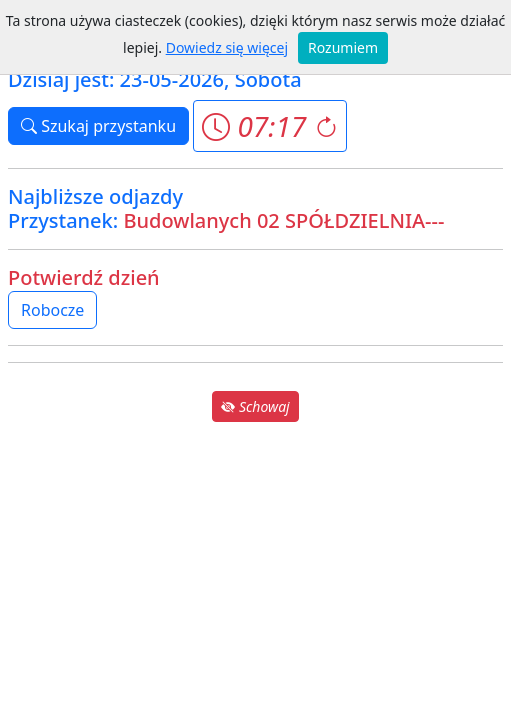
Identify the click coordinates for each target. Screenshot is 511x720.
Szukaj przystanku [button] (98, 126)
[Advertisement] (255, 566)
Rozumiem (343, 47)
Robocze (52, 310)
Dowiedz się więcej (227, 47)
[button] (269, 126)
